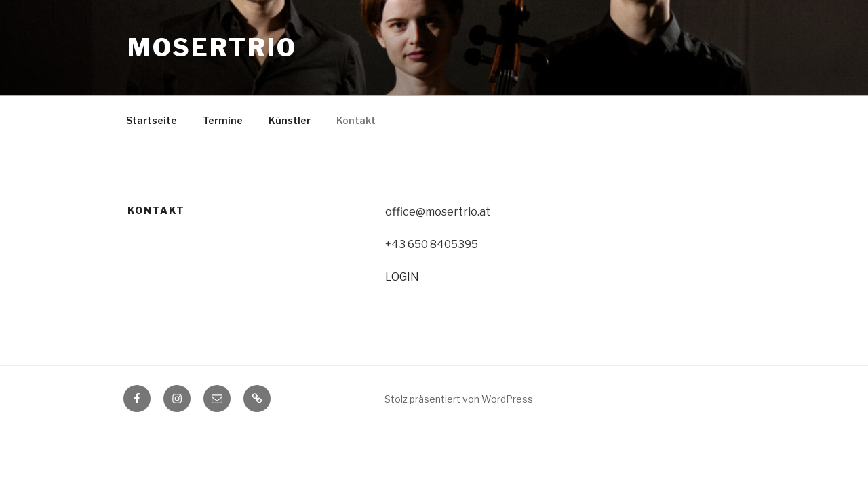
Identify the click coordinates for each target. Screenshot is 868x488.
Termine (223, 120)
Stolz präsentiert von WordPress (459, 399)
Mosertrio (212, 47)
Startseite (152, 120)
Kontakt (356, 120)
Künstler (290, 120)
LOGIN (402, 277)
